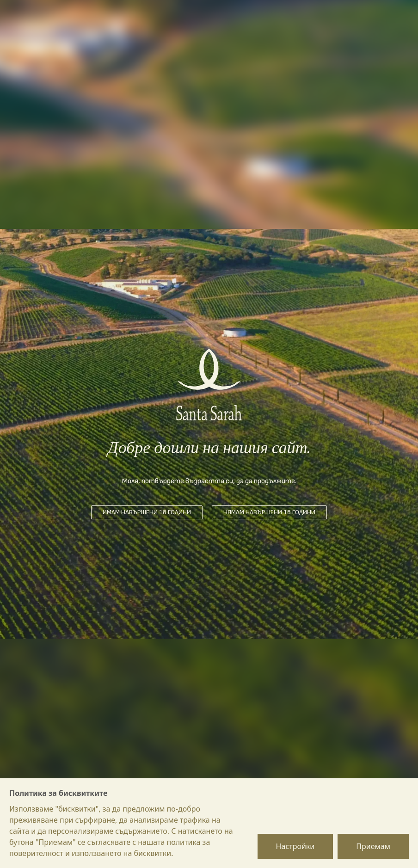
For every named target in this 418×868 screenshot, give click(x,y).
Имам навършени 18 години (147, 512)
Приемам (373, 846)
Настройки (295, 846)
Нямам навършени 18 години (269, 512)
